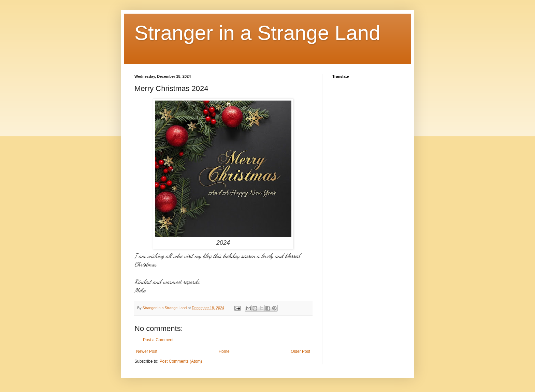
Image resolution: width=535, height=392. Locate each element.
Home (224, 351)
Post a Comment (158, 340)
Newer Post (147, 351)
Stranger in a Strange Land (257, 33)
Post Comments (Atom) (181, 361)
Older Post (300, 351)
